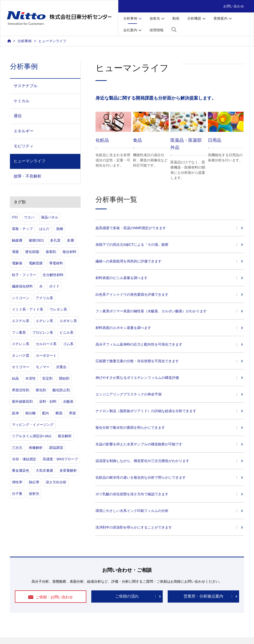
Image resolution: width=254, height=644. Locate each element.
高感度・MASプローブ (60, 459)
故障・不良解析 (28, 176)
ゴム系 (68, 344)
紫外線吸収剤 (22, 401)
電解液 (17, 263)
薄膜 (15, 252)
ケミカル (22, 101)
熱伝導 (34, 482)
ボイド (54, 286)
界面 (72, 413)
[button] (174, 30)
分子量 (17, 494)
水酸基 (68, 401)
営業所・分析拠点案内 (203, 596)
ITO (15, 217)
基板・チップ (22, 229)
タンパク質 (21, 356)
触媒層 (17, 240)
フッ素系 (19, 332)
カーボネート (46, 356)
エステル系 (21, 321)
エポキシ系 (68, 321)
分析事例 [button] (130, 18)
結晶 (15, 378)
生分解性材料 (53, 275)
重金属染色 (21, 470)
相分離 (31, 413)
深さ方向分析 (56, 482)
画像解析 (36, 448)
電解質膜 (36, 263)
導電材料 (56, 263)
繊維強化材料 (22, 286)
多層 (70, 240)
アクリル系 (44, 298)
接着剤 (51, 252)
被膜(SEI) (36, 240)
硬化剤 (41, 390)
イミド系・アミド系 (28, 309)
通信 (18, 116)
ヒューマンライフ (30, 161)
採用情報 (157, 30)
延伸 (15, 413)
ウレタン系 (58, 309)
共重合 (61, 367)
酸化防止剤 (61, 390)
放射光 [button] (155, 18)
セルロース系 (46, 344)
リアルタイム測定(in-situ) (32, 436)
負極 (60, 229)
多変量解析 (68, 470)
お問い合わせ (234, 6)
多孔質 (55, 240)
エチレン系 (44, 321)
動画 (176, 18)
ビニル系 (66, 332)
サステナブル (26, 86)
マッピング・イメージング (33, 425)
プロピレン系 (43, 332)
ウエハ (29, 217)
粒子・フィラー (24, 275)
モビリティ (24, 146)
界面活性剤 (21, 390)
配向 (46, 413)
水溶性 (31, 378)
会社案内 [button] (130, 30)
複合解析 (65, 436)
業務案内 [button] (221, 18)
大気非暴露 (44, 470)
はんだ (44, 229)
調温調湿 (56, 448)
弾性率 (17, 482)
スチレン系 (21, 344)
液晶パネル (50, 217)
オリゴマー (21, 367)
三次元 (17, 448)
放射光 (34, 494)
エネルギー (24, 131)
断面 (59, 413)
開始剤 (64, 378)
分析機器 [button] (194, 18)
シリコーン (21, 298)
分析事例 (25, 41)
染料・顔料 (48, 401)
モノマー (43, 367)
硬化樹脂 (32, 252)
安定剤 (47, 378)
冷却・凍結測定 (24, 459)
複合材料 (69, 252)
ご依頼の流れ (127, 596)
